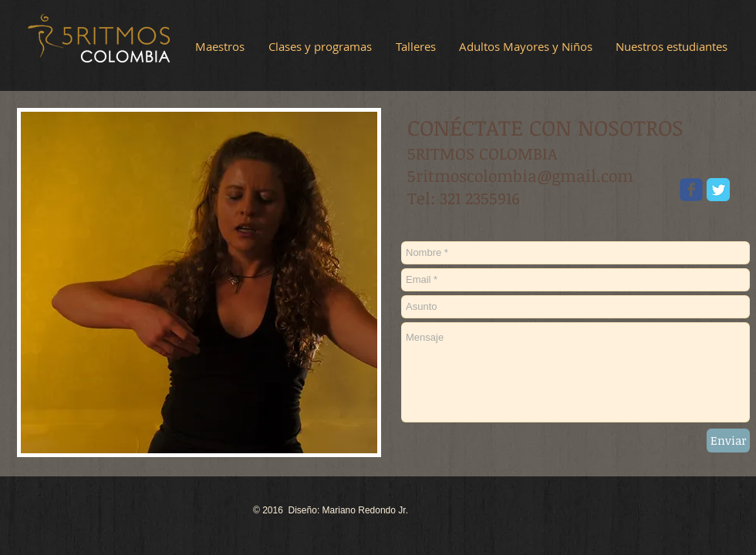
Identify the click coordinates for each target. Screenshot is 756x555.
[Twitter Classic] (718, 190)
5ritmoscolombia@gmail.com (520, 175)
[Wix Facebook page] (691, 190)
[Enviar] (728, 441)
